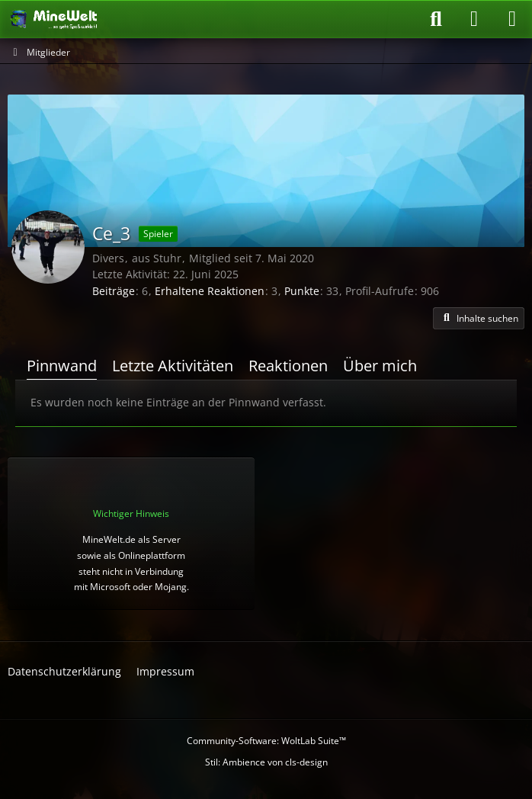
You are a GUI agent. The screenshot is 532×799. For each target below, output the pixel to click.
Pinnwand (62, 366)
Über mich (380, 366)
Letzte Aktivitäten (173, 366)
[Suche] (436, 19)
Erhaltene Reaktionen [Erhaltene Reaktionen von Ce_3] (210, 291)
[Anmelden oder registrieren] (474, 19)
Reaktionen (288, 366)
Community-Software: (266, 741)
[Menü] (512, 19)
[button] (479, 319)
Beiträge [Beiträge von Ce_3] (114, 291)
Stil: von (266, 762)
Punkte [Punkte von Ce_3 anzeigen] (302, 291)
